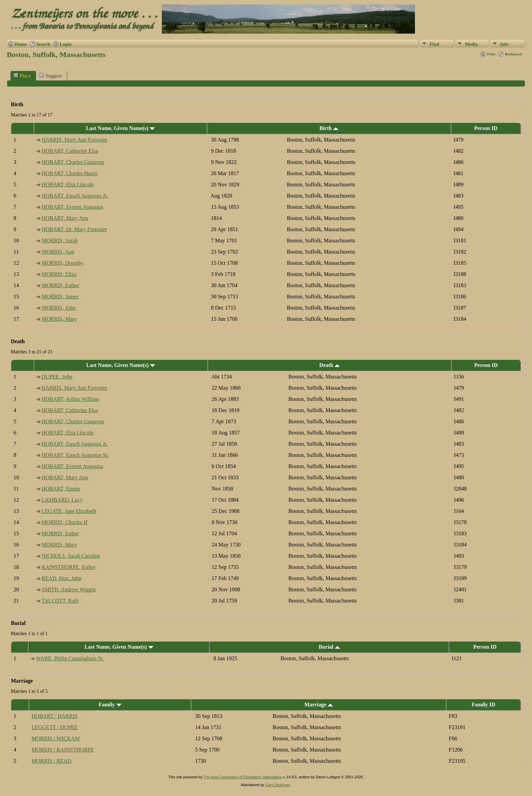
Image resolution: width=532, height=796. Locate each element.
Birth (329, 128)
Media (471, 44)
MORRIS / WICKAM (56, 738)
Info (504, 44)
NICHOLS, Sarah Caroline (71, 556)
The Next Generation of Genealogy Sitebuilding (242, 777)
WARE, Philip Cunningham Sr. (70, 658)
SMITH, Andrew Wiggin (69, 589)
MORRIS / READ (51, 761)
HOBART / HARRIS (55, 716)
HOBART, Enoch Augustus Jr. (75, 196)
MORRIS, (65, 522)
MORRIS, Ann (58, 252)
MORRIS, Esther (60, 285)
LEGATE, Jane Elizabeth (69, 511)
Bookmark (513, 54)
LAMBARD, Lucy (62, 500)
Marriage (319, 705)
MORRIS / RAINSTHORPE (63, 750)
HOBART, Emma (61, 489)
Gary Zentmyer (278, 785)
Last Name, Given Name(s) (120, 128)
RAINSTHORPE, (69, 567)
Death (329, 365)
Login (66, 44)
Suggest (51, 76)
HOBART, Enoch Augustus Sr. (75, 455)
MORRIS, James (60, 297)
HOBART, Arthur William (70, 399)
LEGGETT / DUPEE (55, 727)
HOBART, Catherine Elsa (70, 151)
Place (22, 76)
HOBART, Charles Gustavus (73, 162)
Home (21, 44)
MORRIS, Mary (59, 319)
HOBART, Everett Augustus (72, 207)
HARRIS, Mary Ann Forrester (75, 140)
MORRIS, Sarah (60, 240)
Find (434, 44)
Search (43, 44)
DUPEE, (57, 377)
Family (110, 705)
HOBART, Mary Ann (65, 218)
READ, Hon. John (62, 578)
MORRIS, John (59, 308)
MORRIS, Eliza (59, 274)
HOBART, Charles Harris (70, 173)
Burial (329, 647)
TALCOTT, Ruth (60, 601)
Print (491, 54)
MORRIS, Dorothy (63, 263)
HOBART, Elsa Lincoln (68, 184)
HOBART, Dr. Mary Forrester (74, 229)
